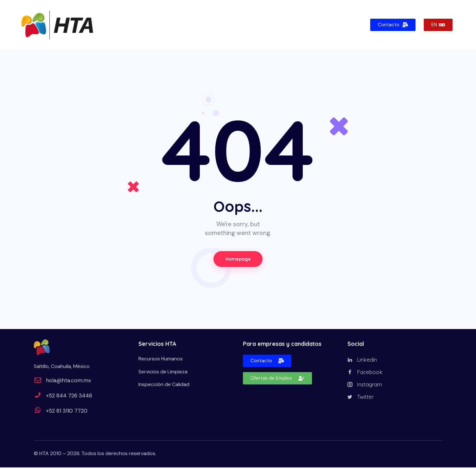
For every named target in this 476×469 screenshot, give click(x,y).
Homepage (238, 260)
